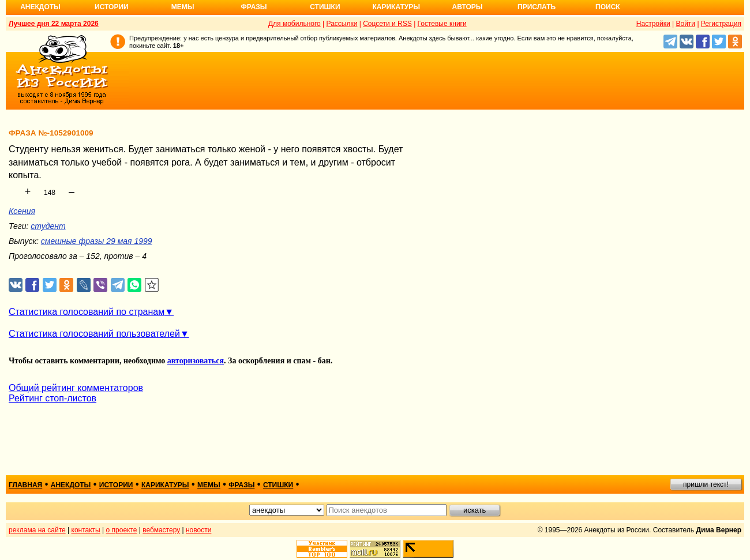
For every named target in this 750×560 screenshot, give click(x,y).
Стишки (325, 7)
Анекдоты (40, 7)
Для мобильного (295, 24)
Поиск (608, 7)
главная (25, 485)
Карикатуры (396, 7)
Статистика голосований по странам (87, 312)
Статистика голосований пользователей (94, 334)
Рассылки (342, 24)
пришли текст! (706, 484)
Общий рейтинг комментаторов (76, 388)
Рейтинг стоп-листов (52, 398)
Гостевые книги (442, 24)
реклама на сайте (37, 530)
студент (48, 226)
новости (198, 530)
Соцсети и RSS (387, 24)
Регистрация (721, 24)
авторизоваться (196, 361)
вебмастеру (161, 530)
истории (116, 485)
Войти (685, 24)
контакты (86, 530)
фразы (241, 485)
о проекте (122, 530)
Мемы (183, 7)
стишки (278, 485)
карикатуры (165, 485)
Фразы (254, 7)
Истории (112, 7)
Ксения (22, 211)
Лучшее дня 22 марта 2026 (54, 24)
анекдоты (71, 485)
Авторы (468, 7)
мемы (209, 485)
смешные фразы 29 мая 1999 (97, 241)
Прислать (537, 7)
